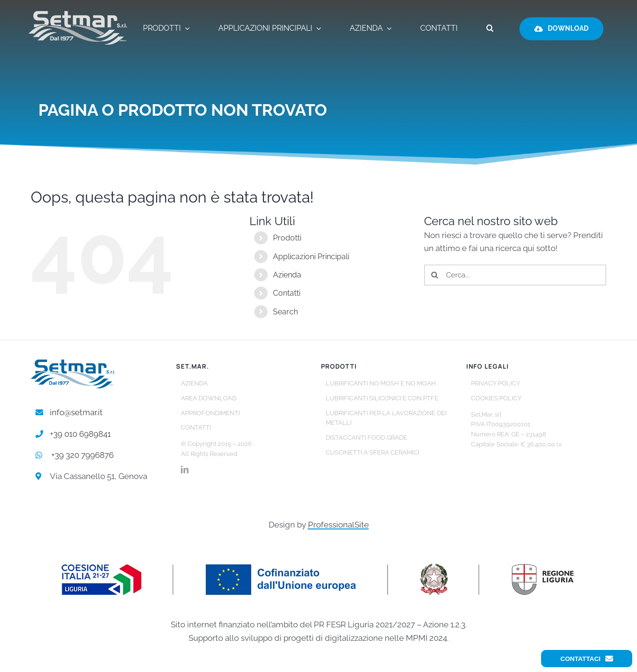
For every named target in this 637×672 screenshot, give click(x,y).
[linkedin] (185, 469)
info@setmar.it (76, 412)
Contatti (287, 293)
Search (285, 312)
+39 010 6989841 (80, 434)
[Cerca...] (515, 275)
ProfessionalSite (338, 525)
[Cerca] (435, 275)
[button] (490, 29)
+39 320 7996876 (83, 455)
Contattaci (587, 659)
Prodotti (287, 238)
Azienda (287, 275)
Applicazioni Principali (311, 257)
